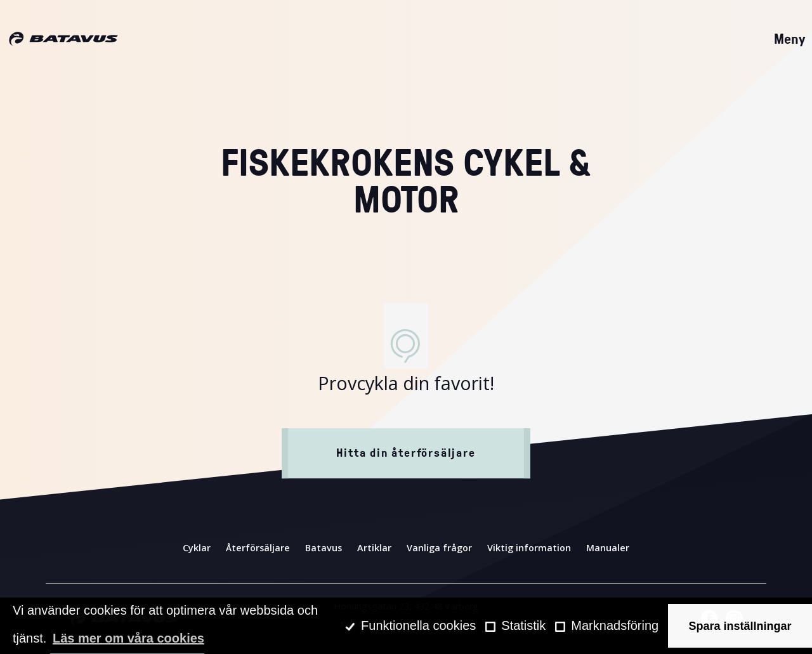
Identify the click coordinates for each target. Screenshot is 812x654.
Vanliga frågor (439, 548)
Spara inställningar (740, 626)
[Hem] (63, 39)
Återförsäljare (258, 548)
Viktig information (529, 548)
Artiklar (374, 548)
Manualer (608, 548)
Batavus (324, 548)
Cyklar (197, 548)
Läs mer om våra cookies (128, 638)
